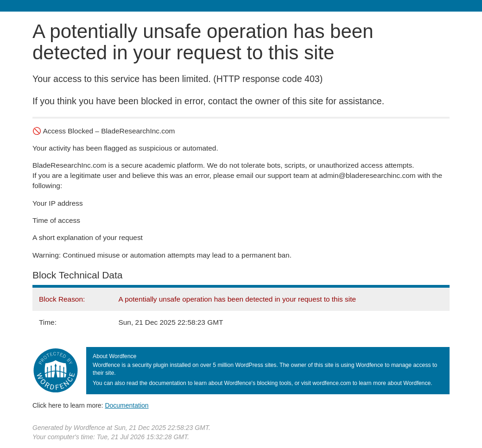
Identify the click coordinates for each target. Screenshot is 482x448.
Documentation (127, 405)
